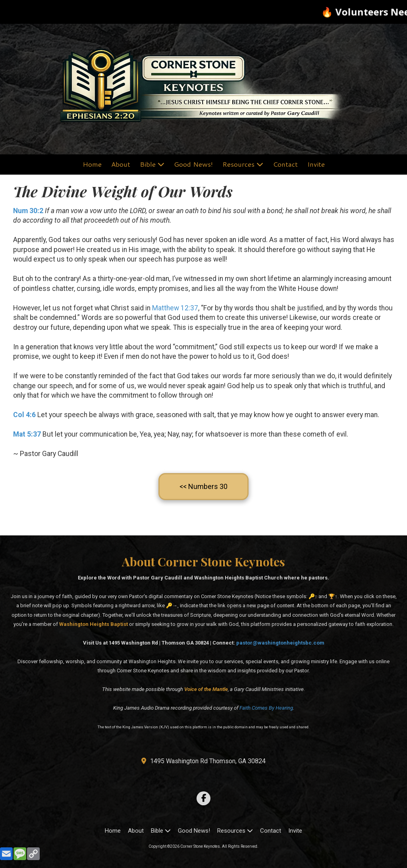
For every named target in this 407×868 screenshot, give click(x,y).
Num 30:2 (28, 211)
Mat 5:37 (27, 434)
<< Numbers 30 (203, 486)
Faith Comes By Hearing (266, 708)
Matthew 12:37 (175, 308)
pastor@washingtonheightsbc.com (280, 643)
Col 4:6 (24, 415)
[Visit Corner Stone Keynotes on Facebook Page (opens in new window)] (203, 798)
